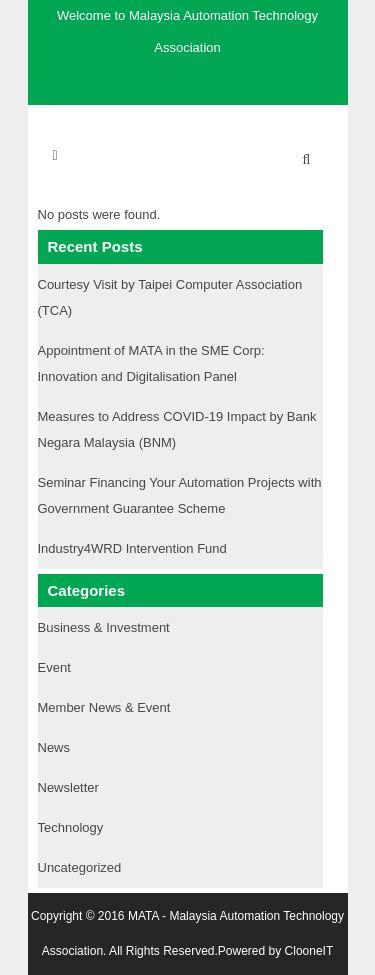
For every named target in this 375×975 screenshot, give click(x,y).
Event (54, 667)
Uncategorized (80, 867)
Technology (71, 827)
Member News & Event (104, 707)
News (54, 747)
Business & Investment (104, 627)
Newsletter (68, 787)
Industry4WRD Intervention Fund (132, 548)
